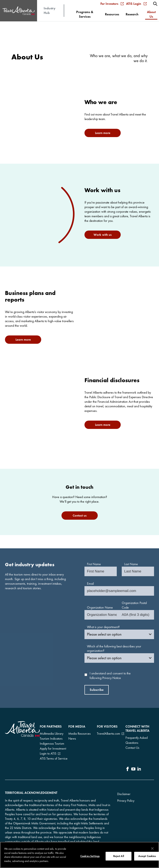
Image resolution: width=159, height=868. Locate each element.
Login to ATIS (48, 753)
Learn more (103, 133)
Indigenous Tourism (52, 743)
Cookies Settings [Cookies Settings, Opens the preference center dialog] (90, 856)
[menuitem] (155, 4)
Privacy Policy (126, 801)
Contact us (80, 516)
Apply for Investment (53, 748)
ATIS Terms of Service (54, 758)
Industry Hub (50, 10)
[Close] (152, 849)
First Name (94, 564)
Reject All (119, 856)
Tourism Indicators (51, 738)
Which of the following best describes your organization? (114, 649)
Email (90, 584)
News (72, 738)
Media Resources (79, 734)
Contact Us (132, 748)
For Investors (112, 4)
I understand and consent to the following (110, 676)
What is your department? (103, 627)
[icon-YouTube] (133, 770)
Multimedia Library (52, 734)
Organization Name (100, 607)
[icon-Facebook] (128, 770)
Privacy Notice (112, 678)
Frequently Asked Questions (137, 740)
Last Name (131, 564)
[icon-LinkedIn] (139, 770)
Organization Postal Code (134, 605)
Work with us (103, 235)
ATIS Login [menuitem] (136, 4)
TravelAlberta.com (108, 734)
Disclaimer (124, 794)
